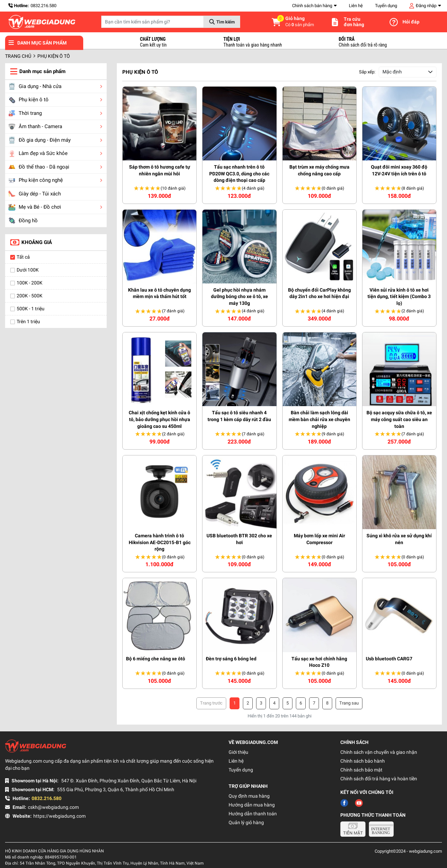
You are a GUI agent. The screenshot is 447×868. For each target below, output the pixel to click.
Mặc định (392, 72)
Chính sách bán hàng (312, 6)
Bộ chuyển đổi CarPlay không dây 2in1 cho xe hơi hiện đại (319, 293)
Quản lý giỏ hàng (246, 822)
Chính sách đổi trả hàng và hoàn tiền (379, 779)
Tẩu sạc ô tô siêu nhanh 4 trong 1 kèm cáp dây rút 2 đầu (239, 416)
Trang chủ (18, 56)
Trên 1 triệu (28, 322)
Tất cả (23, 257)
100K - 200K (30, 283)
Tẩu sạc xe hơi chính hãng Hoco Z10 (319, 662)
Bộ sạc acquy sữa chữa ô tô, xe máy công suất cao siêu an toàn (399, 419)
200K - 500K (30, 296)
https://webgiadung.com (59, 816)
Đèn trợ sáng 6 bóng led (231, 659)
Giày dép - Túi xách (35, 194)
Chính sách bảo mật (361, 770)
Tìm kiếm (226, 22)
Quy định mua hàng (249, 796)
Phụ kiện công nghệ (36, 180)
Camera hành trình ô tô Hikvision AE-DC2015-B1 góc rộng (160, 542)
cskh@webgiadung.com (53, 807)
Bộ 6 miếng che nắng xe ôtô (156, 659)
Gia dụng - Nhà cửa (35, 86)
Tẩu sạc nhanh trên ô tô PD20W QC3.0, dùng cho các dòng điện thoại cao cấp (239, 173)
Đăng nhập (426, 6)
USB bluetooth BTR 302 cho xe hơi (239, 539)
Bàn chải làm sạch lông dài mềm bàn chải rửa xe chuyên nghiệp (319, 419)
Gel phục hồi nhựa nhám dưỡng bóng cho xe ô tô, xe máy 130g (239, 297)
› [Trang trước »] (349, 703)
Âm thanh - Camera (35, 127)
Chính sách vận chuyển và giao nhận (379, 752)
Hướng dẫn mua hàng (252, 805)
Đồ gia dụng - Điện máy (40, 140)
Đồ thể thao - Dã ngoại (39, 167)
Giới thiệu (238, 752)
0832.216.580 (43, 6)
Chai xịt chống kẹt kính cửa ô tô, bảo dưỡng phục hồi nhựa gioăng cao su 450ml (159, 419)
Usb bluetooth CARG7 (389, 659)
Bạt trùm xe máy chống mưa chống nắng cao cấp (319, 170)
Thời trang (25, 113)
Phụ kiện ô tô (29, 100)
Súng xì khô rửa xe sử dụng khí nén (399, 539)
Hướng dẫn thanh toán (253, 814)
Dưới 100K (28, 270)
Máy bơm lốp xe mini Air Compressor (319, 539)
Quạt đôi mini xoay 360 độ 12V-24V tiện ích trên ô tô (399, 170)
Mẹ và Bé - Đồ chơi (35, 207)
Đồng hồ (23, 221)
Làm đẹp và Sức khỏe (38, 154)
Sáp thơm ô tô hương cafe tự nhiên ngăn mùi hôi (160, 170)
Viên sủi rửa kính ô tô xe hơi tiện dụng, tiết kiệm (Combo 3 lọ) (399, 297)
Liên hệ (356, 6)
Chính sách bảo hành (363, 761)
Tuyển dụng (386, 6)
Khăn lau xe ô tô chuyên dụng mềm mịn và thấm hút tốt (159, 293)
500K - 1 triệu (31, 309)
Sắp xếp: (367, 72)
